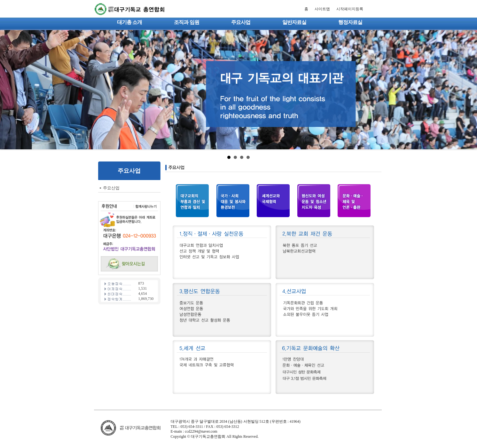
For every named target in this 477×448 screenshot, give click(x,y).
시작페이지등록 (350, 9)
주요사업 (241, 22)
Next (469, 90)
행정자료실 (350, 22)
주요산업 (111, 188)
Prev (8, 90)
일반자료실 (294, 22)
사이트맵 (322, 9)
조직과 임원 (186, 22)
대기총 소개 (129, 22)
